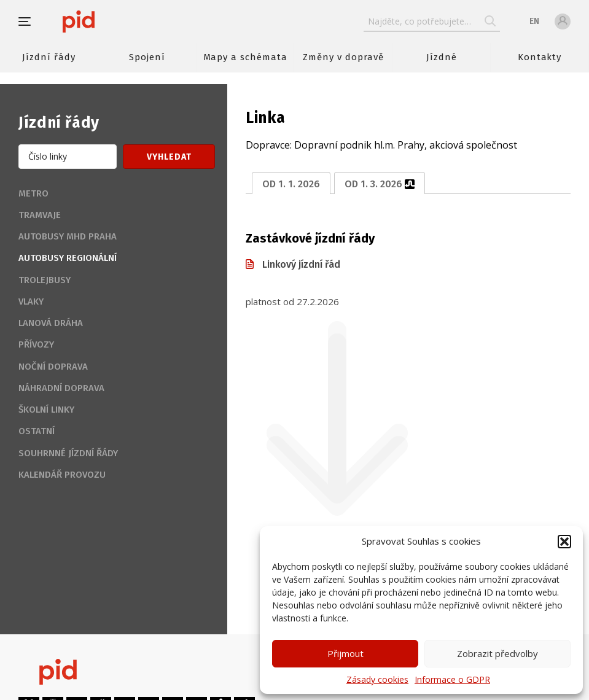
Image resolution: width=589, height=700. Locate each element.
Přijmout (345, 653)
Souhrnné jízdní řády (68, 453)
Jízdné (442, 57)
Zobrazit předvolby (497, 653)
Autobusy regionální (68, 258)
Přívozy (36, 344)
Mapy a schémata (245, 57)
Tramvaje (40, 215)
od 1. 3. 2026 (380, 184)
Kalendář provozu (62, 475)
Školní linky (46, 410)
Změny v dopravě (343, 57)
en (534, 21)
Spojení (147, 57)
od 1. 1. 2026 (291, 184)
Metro (33, 193)
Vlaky (31, 301)
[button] (564, 542)
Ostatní (37, 431)
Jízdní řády (49, 57)
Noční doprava (53, 367)
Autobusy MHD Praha (68, 236)
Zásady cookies (377, 679)
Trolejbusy (45, 280)
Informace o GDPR (452, 679)
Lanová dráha (51, 323)
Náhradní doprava (61, 388)
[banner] (115, 21)
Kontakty (540, 57)
